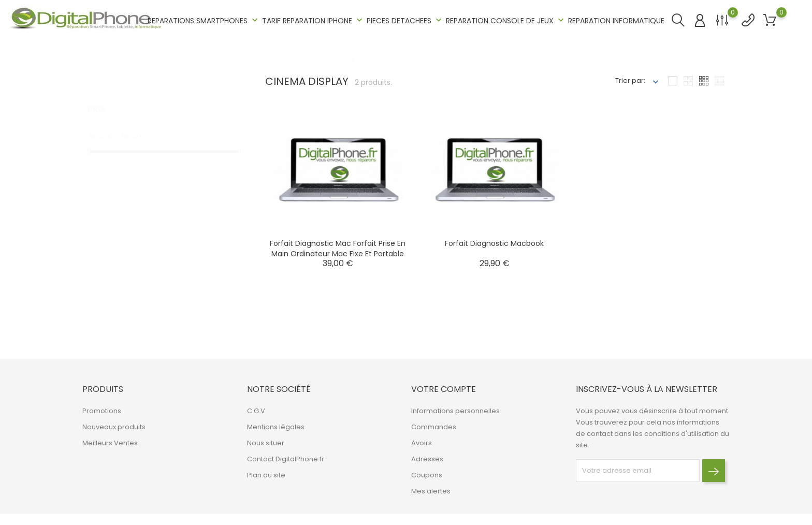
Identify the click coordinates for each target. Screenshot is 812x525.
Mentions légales (276, 427)
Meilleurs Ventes (110, 443)
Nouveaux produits (114, 427)
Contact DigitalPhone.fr (286, 459)
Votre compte (444, 389)
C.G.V (256, 411)
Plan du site (266, 475)
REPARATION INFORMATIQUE (616, 21)
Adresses (427, 459)
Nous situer (266, 443)
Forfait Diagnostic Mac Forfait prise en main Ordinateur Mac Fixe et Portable (338, 249)
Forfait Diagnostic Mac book (494, 243)
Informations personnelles (455, 411)
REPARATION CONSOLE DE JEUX (506, 20)
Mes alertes (431, 491)
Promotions (102, 411)
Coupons (427, 475)
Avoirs (422, 443)
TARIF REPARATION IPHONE (313, 20)
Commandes (434, 427)
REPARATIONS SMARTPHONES (204, 20)
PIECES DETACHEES (405, 20)
